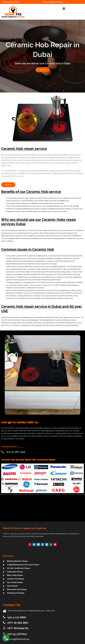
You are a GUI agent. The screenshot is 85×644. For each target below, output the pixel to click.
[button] (64, 9)
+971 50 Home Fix (18, 628)
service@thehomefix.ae (54, 2)
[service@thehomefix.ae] (43, 2)
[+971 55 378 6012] (4, 634)
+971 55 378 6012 (17, 634)
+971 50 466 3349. (16, 452)
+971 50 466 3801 (18, 623)
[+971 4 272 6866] (4, 2)
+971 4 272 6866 (12, 2)
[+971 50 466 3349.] (3, 452)
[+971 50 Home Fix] (4, 628)
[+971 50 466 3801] (4, 623)
